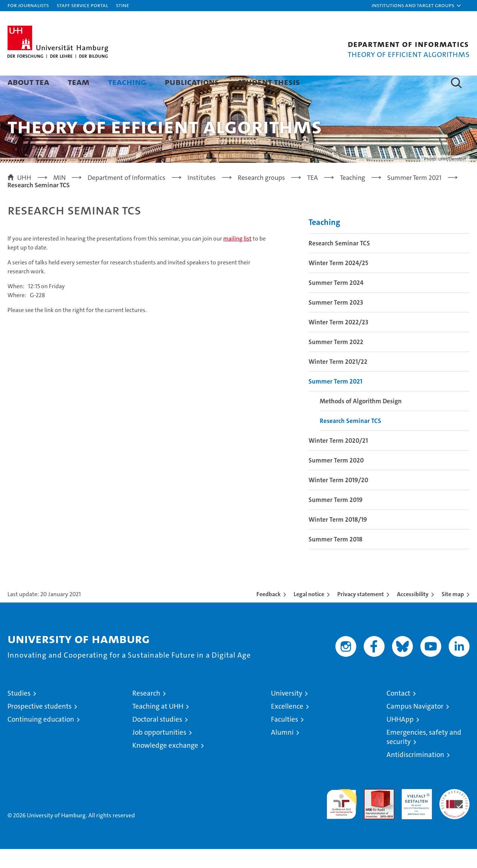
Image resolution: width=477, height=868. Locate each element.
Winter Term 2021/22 (338, 381)
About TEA (28, 82)
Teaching (127, 82)
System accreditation (454, 816)
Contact (398, 712)
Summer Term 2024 (336, 302)
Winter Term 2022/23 (338, 341)
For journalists (28, 5)
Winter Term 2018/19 (338, 538)
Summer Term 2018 (336, 558)
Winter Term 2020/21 (338, 460)
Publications (192, 82)
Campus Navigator (415, 725)
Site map (453, 613)
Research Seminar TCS (339, 262)
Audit (371, 812)
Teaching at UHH (158, 725)
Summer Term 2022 (336, 361)
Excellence (287, 725)
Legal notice (309, 613)
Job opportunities (159, 751)
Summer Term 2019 (336, 519)
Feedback (268, 613)
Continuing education (41, 738)
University (287, 712)
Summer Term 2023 (336, 321)
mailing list (237, 257)
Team (79, 82)
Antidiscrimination (415, 774)
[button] (417, 6)
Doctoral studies (157, 738)
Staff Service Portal (82, 5)
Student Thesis (269, 82)
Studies (19, 712)
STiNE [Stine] (122, 5)
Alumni (282, 751)
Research (146, 712)
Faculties (285, 738)
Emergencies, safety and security (424, 756)
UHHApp (400, 738)
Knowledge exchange (165, 764)
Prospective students (40, 725)
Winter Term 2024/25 (338, 282)
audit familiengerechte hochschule (342, 820)
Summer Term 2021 (335, 400)
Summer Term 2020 (336, 479)
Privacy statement (361, 613)
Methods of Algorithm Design (361, 420)
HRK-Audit (415, 812)
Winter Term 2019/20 (338, 499)
